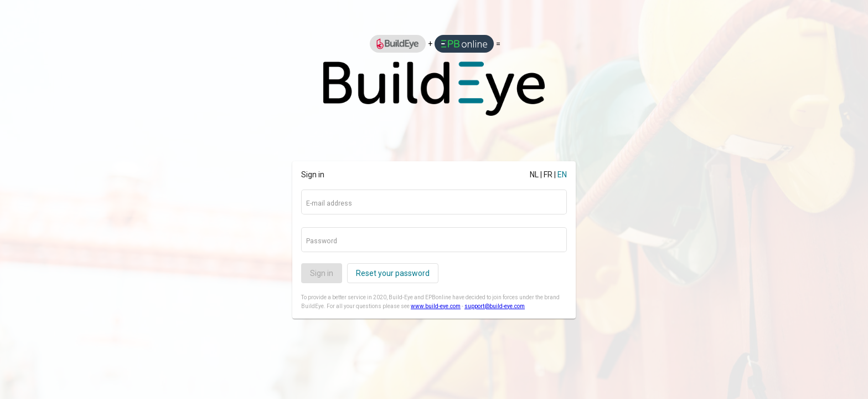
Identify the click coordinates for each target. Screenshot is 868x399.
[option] (397, 44)
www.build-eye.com (436, 306)
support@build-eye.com (495, 306)
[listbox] (434, 44)
